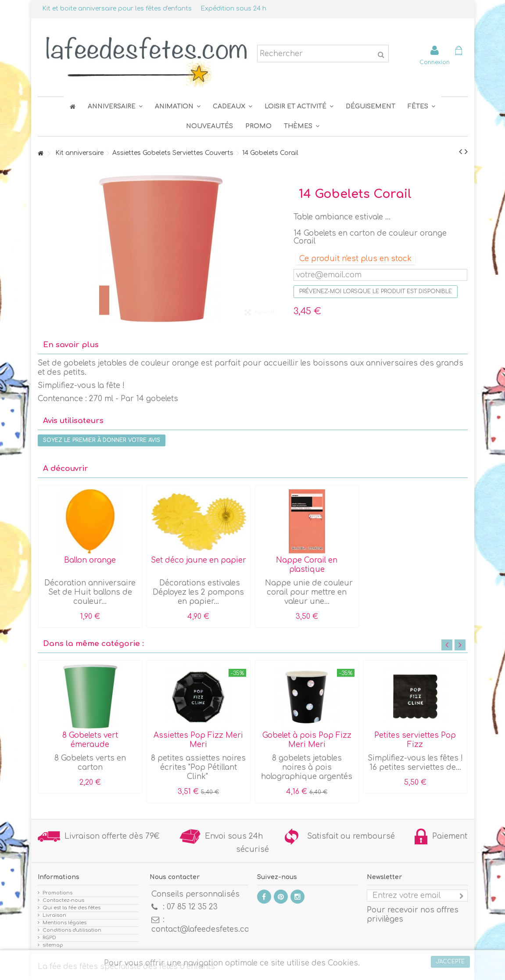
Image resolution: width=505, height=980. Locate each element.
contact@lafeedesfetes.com (204, 929)
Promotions (57, 893)
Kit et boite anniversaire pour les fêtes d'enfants (117, 9)
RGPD (49, 938)
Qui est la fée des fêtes (72, 908)
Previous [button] (447, 645)
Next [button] (460, 645)
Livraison (54, 915)
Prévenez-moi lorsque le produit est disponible (376, 291)
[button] (421, 106)
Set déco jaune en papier (199, 560)
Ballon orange (90, 560)
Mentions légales (64, 923)
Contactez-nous (63, 900)
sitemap (53, 945)
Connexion (435, 62)
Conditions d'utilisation (72, 930)
